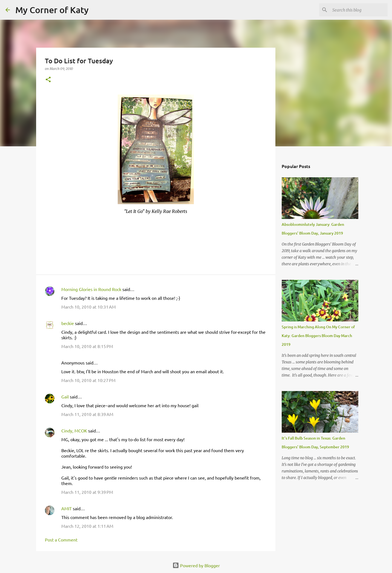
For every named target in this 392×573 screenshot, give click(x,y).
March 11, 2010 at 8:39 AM (87, 414)
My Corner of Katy (52, 10)
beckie (68, 323)
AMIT (67, 508)
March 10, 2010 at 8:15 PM (87, 346)
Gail (65, 397)
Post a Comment (61, 540)
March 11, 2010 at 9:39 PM (87, 492)
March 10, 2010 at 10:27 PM (88, 380)
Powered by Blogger (196, 565)
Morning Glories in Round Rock (91, 289)
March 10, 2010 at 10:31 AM (89, 307)
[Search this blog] (359, 10)
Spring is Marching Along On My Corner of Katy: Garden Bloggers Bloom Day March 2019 (318, 336)
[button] (48, 80)
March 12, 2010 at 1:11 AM (87, 526)
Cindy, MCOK (74, 431)
